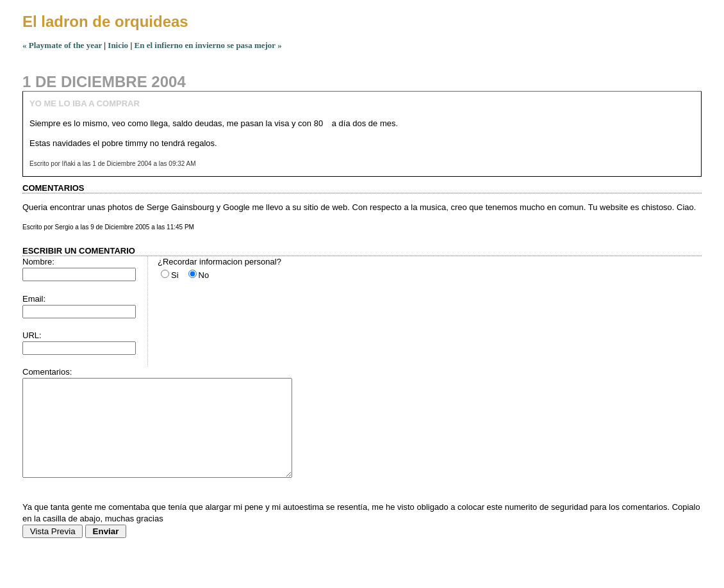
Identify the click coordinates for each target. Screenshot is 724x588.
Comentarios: (47, 372)
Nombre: (38, 262)
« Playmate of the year (62, 45)
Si (175, 275)
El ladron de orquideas (105, 21)
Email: (34, 299)
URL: (32, 335)
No (204, 275)
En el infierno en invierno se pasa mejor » (208, 45)
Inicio (118, 45)
